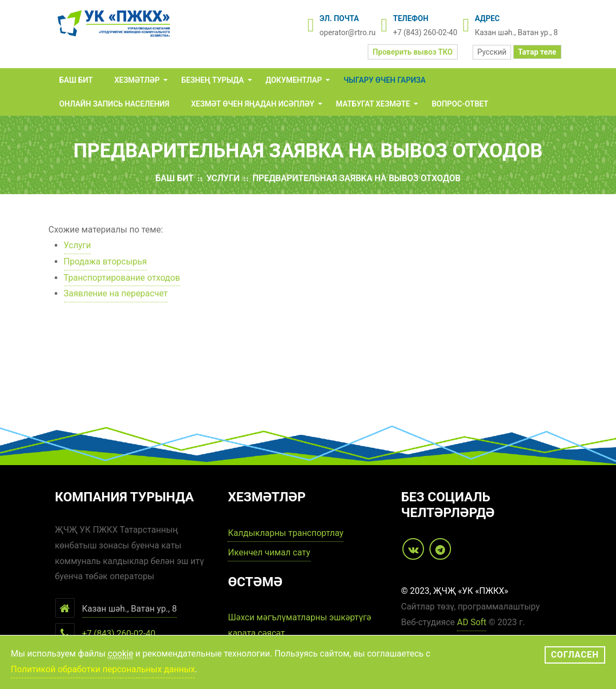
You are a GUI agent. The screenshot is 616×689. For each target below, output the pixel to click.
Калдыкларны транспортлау (286, 533)
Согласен (575, 655)
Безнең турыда (213, 80)
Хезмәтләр (137, 80)
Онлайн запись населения (115, 104)
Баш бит (76, 80)
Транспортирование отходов (122, 278)
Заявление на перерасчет (116, 293)
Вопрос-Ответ (460, 104)
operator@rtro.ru (348, 32)
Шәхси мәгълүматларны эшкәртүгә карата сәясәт (299, 625)
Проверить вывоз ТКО (413, 52)
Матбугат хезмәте (373, 104)
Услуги (223, 178)
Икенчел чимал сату (269, 552)
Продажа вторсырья (105, 261)
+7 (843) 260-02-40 (425, 32)
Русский (492, 52)
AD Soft (472, 622)
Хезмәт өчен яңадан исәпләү (253, 104)
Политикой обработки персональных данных (103, 669)
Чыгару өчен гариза (385, 80)
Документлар (294, 80)
